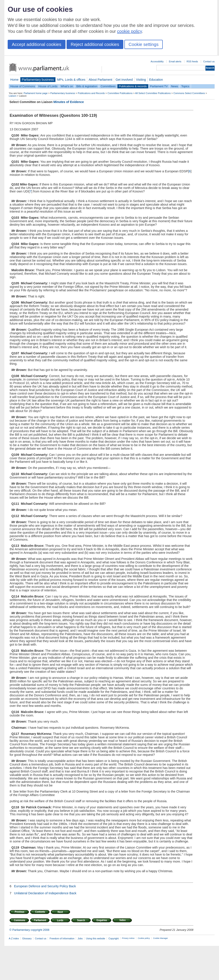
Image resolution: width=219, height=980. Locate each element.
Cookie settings (144, 44)
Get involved (124, 80)
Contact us (209, 61)
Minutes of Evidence (69, 102)
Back (72, 886)
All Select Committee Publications (153, 93)
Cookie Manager (161, 938)
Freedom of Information (62, 938)
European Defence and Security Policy (41, 886)
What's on (67, 86)
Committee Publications (120, 93)
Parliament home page (36, 93)
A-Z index (14, 938)
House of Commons (23, 86)
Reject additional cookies (95, 44)
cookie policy (130, 31)
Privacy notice (128, 938)
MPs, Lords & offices (71, 80)
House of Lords (48, 86)
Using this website (95, 938)
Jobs (80, 938)
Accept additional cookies (37, 44)
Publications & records (133, 86)
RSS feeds (192, 61)
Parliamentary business (38, 80)
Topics (185, 86)
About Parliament (101, 80)
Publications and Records (91, 93)
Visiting (141, 80)
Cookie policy (144, 938)
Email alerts (175, 61)
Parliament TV (159, 86)
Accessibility (157, 61)
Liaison (12, 96)
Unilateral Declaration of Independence (41, 893)
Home (14, 80)
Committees (108, 86)
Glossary (27, 938)
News (175, 86)
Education (156, 80)
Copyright (114, 938)
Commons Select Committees (189, 93)
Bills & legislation (87, 86)
